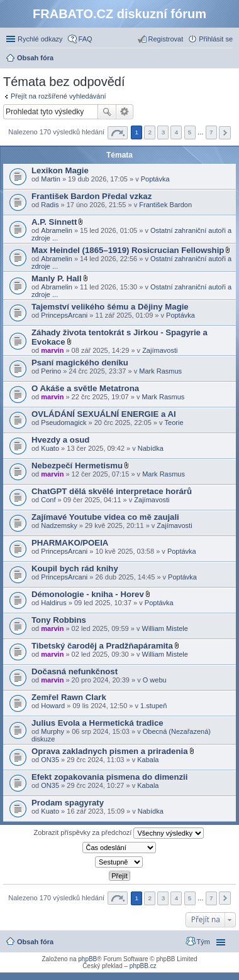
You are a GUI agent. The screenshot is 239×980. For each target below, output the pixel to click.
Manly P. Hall (57, 278)
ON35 (50, 760)
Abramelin (57, 230)
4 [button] (177, 132)
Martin (51, 179)
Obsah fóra (35, 942)
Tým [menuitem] (203, 942)
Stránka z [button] (118, 133)
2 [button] (150, 132)
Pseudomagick (64, 423)
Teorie (174, 423)
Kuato (50, 448)
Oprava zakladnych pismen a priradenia (109, 751)
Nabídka (151, 448)
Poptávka (155, 179)
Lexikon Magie (60, 170)
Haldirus (53, 603)
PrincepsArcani (64, 315)
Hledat (107, 112)
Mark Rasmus (160, 371)
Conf (48, 500)
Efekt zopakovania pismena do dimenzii (109, 777)
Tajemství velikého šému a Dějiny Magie (110, 307)
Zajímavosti (160, 350)
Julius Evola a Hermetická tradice (97, 723)
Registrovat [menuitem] (166, 39)
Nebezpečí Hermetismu (77, 466)
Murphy (53, 731)
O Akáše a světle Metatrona (85, 388)
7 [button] (211, 132)
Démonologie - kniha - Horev (88, 594)
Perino (51, 371)
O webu (155, 680)
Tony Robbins (59, 620)
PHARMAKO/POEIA (70, 543)
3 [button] (164, 132)
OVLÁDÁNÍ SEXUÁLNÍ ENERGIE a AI (104, 414)
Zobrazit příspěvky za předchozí (119, 833)
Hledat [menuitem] (228, 59)
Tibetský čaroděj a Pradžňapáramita (102, 646)
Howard (53, 706)
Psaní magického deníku (80, 363)
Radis (50, 205)
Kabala (148, 760)
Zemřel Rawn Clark (69, 697)
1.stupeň (153, 706)
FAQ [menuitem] (86, 39)
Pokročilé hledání (125, 112)
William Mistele (165, 628)
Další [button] (225, 133)
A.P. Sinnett (54, 222)
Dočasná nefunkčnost (75, 671)
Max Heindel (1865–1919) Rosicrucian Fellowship (128, 250)
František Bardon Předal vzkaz (92, 196)
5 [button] (190, 132)
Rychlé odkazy (40, 39)
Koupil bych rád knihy (75, 568)
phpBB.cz (143, 966)
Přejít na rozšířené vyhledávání (58, 96)
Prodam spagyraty (68, 803)
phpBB (87, 959)
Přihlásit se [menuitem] (216, 39)
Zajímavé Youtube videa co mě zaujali (105, 517)
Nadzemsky (59, 525)
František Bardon (165, 205)
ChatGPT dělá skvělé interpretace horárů (112, 491)
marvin (52, 350)
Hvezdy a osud (60, 440)
